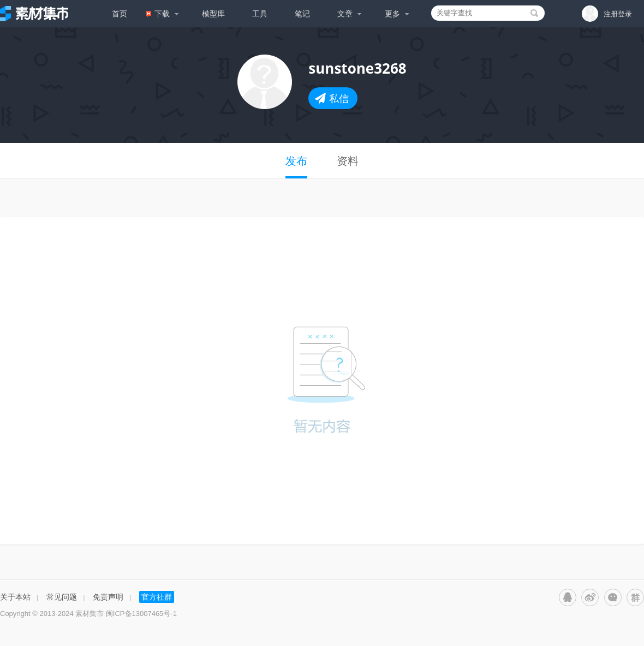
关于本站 (15, 597)
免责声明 (108, 597)
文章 (350, 13)
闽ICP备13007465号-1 (141, 614)
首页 (120, 13)
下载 (163, 13)
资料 (348, 161)
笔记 (302, 13)
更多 (397, 13)
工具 (260, 13)
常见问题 (62, 597)
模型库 (213, 13)
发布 (296, 161)
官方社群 (157, 597)
